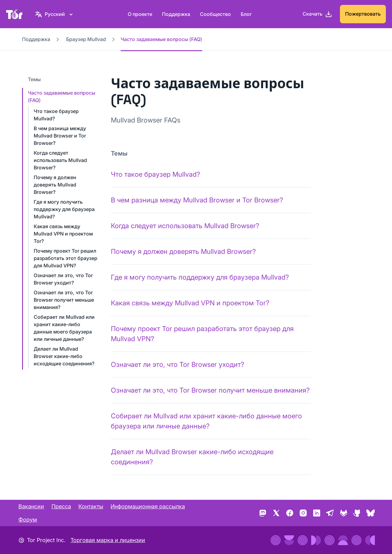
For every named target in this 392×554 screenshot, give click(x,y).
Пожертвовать (363, 14)
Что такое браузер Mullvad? (155, 174)
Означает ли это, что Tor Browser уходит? (177, 364)
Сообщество (215, 14)
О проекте (140, 14)
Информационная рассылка (148, 506)
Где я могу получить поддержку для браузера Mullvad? (64, 209)
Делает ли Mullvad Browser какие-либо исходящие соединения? (64, 356)
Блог (246, 14)
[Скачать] (317, 14)
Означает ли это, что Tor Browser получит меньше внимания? (64, 300)
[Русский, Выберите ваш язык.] (55, 14)
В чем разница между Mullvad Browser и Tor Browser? (60, 136)
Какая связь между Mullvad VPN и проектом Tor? (63, 234)
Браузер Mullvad (86, 39)
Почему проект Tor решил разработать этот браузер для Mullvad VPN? (66, 258)
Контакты (91, 506)
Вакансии (31, 506)
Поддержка (176, 14)
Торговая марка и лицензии (108, 540)
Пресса (61, 506)
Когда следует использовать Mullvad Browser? (60, 160)
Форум (28, 520)
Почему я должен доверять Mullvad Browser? (55, 185)
